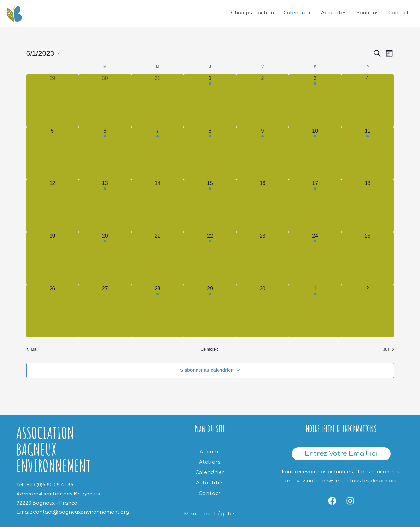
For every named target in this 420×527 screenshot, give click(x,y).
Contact (399, 13)
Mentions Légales (210, 512)
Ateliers (210, 462)
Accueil (210, 452)
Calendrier (297, 13)
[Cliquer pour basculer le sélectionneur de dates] (43, 53)
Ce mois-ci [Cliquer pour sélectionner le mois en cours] (210, 349)
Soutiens (367, 13)
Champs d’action (252, 13)
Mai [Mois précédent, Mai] (32, 349)
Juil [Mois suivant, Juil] (388, 349)
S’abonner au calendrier (206, 370)
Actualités (334, 13)
